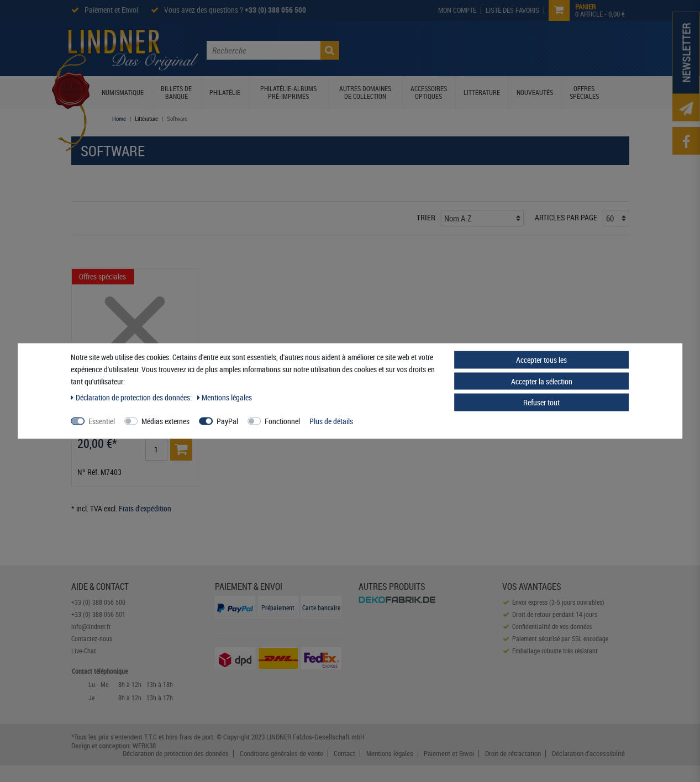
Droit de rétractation (513, 754)
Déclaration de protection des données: (132, 397)
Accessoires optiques (429, 92)
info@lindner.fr (91, 626)
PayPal (227, 421)
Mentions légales (390, 754)
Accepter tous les (541, 360)
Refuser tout (541, 402)
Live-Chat (84, 651)
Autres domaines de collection (365, 92)
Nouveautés (535, 92)
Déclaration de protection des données (176, 754)
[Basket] (181, 450)
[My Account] (457, 10)
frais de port (196, 737)
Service (537, 49)
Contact (344, 754)
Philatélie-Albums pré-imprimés (288, 92)
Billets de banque (176, 92)
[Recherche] (330, 50)
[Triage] (482, 218)
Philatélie (225, 92)
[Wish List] (513, 10)
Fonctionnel (282, 421)
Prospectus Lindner (478, 49)
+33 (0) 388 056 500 (275, 10)
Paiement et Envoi (111, 10)
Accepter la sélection (542, 381)
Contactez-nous (589, 49)
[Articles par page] (616, 218)
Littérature (482, 92)
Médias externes (165, 421)
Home (119, 118)
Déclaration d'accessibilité (588, 754)
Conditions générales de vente (281, 754)
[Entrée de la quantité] (156, 450)
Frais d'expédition (145, 508)
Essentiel (102, 421)
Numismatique (123, 92)
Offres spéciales (584, 92)
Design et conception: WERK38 (114, 746)
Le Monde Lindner (400, 49)
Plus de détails (331, 421)
